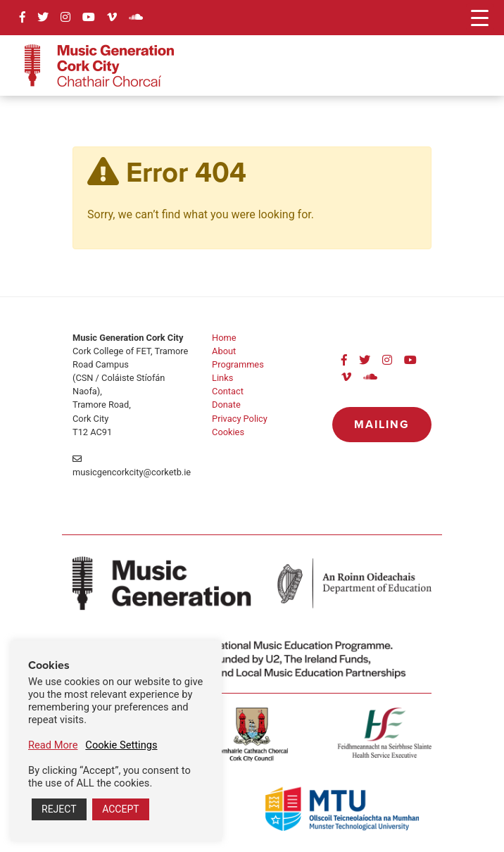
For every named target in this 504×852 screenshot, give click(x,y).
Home (224, 338)
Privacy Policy (240, 419)
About (224, 351)
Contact (228, 391)
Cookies (228, 432)
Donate (226, 405)
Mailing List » (382, 429)
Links (222, 378)
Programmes (238, 364)
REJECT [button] (59, 809)
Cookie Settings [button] (121, 745)
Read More (53, 745)
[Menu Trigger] (480, 18)
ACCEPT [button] (120, 809)
